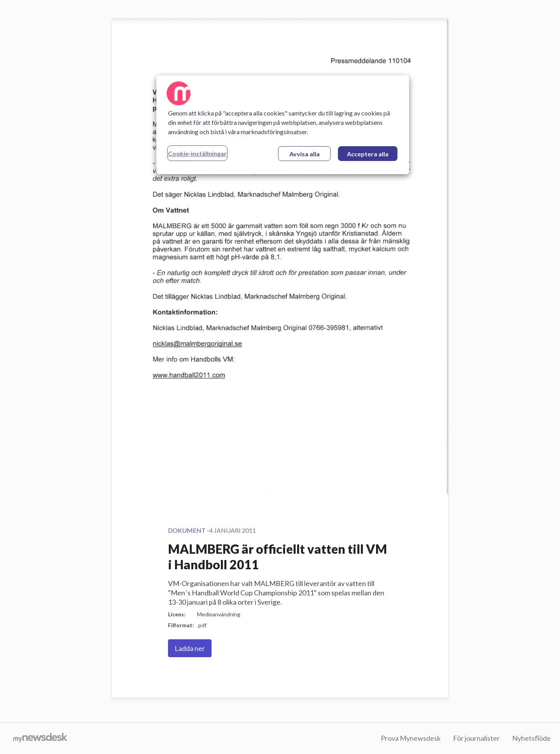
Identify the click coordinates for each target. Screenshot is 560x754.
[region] (283, 125)
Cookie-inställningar (197, 153)
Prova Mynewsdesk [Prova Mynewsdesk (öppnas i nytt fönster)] (411, 738)
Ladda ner (190, 648)
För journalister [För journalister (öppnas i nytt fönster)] (476, 738)
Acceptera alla (368, 154)
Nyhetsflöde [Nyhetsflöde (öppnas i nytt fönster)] (531, 738)
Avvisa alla (304, 154)
